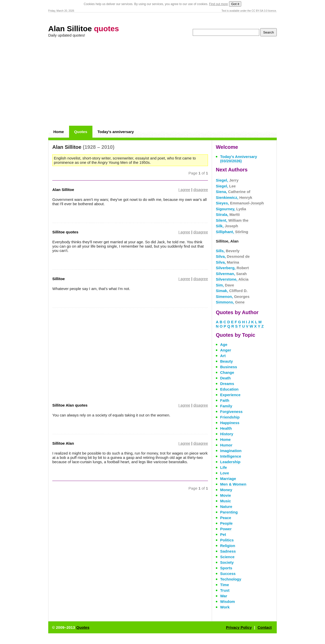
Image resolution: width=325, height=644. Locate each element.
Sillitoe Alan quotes (70, 405)
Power (226, 529)
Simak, (232, 291)
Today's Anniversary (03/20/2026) (239, 159)
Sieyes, (240, 203)
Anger (226, 350)
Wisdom (227, 601)
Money (226, 490)
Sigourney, (231, 209)
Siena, (233, 192)
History (227, 434)
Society (227, 562)
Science (227, 557)
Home (59, 132)
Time (225, 585)
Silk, (227, 226)
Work (225, 607)
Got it (235, 4)
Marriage (228, 479)
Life (224, 467)
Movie (226, 495)
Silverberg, (232, 268)
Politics (227, 540)
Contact (265, 627)
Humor (226, 445)
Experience (230, 395)
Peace (226, 518)
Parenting (229, 512)
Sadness (228, 551)
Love (225, 473)
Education (229, 389)
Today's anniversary (116, 132)
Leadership (230, 462)
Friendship (230, 417)
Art (223, 356)
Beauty (226, 361)
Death (225, 378)
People (226, 523)
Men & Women (233, 484)
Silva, (233, 256)
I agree (184, 190)
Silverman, (231, 274)
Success (228, 574)
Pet (223, 534)
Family (226, 406)
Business (229, 367)
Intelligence (231, 456)
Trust (225, 590)
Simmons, (230, 302)
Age (224, 344)
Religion (228, 546)
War (224, 596)
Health (226, 428)
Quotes (81, 132)
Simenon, (233, 296)
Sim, (225, 285)
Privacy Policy (239, 627)
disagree (201, 190)
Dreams (227, 384)
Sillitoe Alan (63, 443)
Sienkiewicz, (234, 197)
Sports (226, 568)
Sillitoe (59, 279)
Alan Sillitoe (84, 29)
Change (227, 372)
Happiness (230, 423)
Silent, (232, 220)
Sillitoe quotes (65, 232)
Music (226, 501)
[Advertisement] (162, 82)
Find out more (218, 4)
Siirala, (228, 214)
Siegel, (227, 180)
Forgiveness (231, 412)
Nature (226, 506)
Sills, (228, 251)
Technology (231, 579)
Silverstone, (232, 279)
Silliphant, (232, 232)
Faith (225, 400)
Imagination (231, 451)
